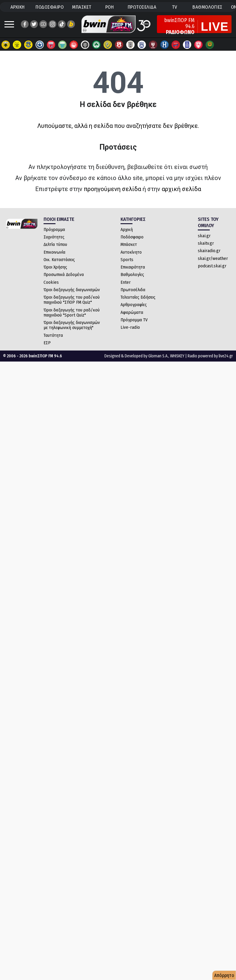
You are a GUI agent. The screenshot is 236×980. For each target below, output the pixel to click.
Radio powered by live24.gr (210, 356)
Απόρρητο (224, 975)
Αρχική (127, 230)
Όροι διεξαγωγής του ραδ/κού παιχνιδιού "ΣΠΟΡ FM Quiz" (72, 300)
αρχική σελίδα (181, 189)
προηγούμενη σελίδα (112, 189)
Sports (127, 260)
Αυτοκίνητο (131, 252)
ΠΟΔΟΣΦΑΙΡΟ (50, 7)
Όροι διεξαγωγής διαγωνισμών (72, 290)
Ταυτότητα (53, 335)
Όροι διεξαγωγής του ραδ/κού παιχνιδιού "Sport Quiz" (72, 313)
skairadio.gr (209, 251)
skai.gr (204, 236)
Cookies (51, 282)
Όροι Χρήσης (55, 267)
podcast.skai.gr (212, 266)
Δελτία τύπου (55, 244)
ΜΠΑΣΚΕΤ (82, 7)
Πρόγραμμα (54, 230)
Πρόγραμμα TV (134, 320)
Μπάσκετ (129, 244)
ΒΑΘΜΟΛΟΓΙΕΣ (208, 7)
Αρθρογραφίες (134, 305)
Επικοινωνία (54, 252)
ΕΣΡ (47, 343)
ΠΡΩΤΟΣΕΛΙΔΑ (142, 7)
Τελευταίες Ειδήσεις (138, 297)
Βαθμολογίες (132, 275)
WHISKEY (177, 356)
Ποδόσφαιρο (132, 237)
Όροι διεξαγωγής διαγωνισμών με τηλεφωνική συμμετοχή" (72, 325)
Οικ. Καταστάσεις (59, 260)
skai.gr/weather (213, 258)
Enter (126, 282)
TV (175, 7)
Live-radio (130, 327)
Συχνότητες (54, 237)
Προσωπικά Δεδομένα (64, 275)
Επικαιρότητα (133, 267)
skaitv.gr (206, 243)
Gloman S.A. (158, 356)
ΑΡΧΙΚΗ (18, 7)
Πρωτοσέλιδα (133, 290)
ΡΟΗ (110, 7)
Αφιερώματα (132, 312)
